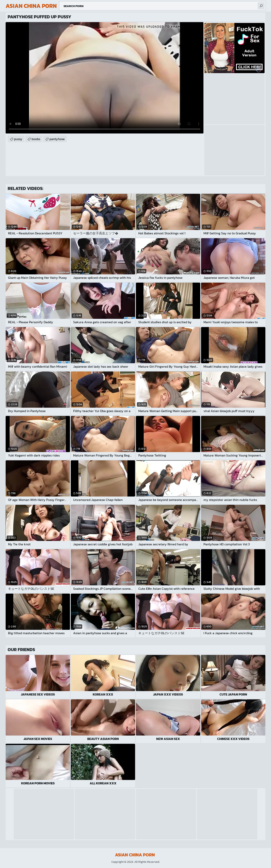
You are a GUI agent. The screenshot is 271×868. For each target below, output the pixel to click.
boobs (36, 139)
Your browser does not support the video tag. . (105, 78)
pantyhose (57, 139)
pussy (18, 139)
